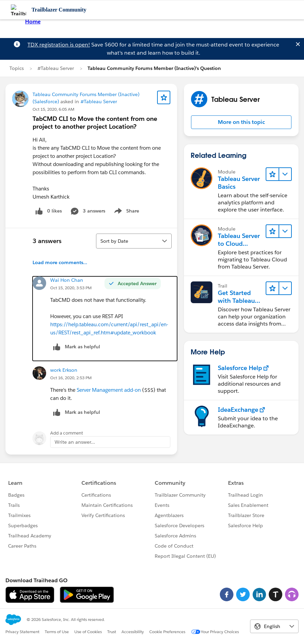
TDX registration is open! (59, 45)
